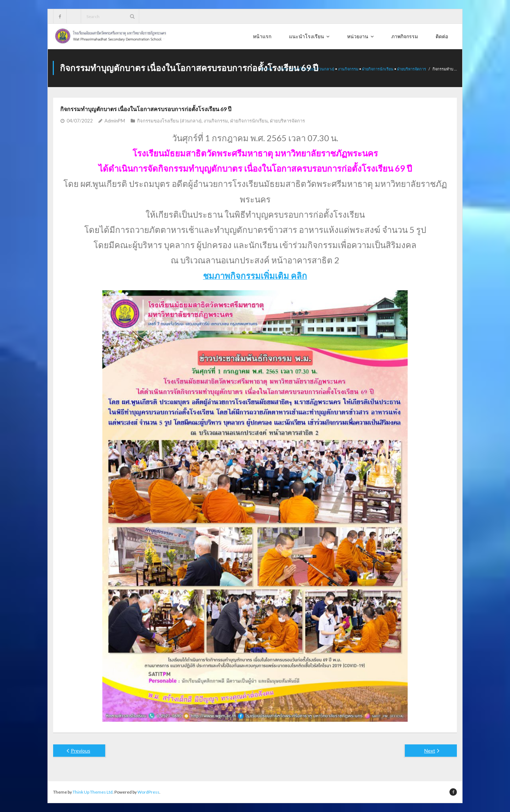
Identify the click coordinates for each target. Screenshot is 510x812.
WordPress (148, 792)
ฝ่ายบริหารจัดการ (412, 69)
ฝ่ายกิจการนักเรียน (378, 69)
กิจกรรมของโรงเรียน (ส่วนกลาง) (169, 120)
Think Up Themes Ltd (93, 792)
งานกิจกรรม (348, 69)
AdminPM (115, 120)
